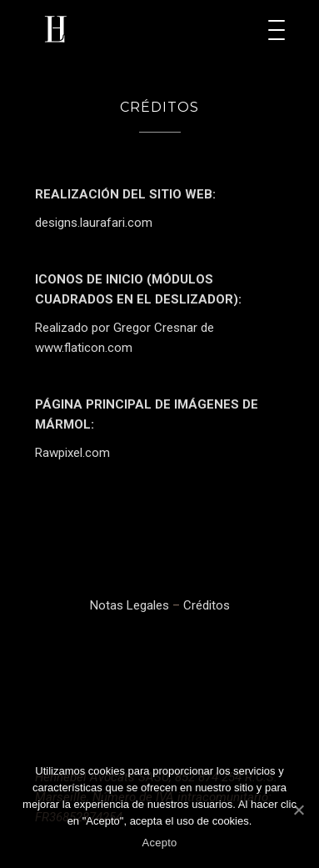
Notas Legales (130, 605)
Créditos (207, 605)
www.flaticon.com (84, 348)
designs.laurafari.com (94, 223)
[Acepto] (298, 810)
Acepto (160, 843)
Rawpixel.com (72, 453)
